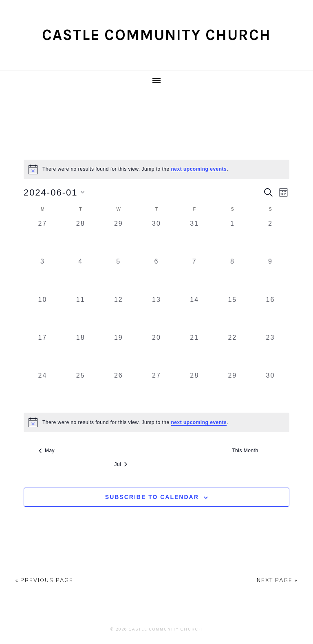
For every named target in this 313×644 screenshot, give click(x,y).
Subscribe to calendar (152, 497)
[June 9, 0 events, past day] (270, 276)
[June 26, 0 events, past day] (118, 390)
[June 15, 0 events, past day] (233, 314)
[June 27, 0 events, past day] (156, 390)
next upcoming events (199, 169)
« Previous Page (44, 580)
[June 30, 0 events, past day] (270, 390)
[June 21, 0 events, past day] (195, 352)
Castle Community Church (156, 35)
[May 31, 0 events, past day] (195, 238)
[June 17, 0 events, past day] (43, 352)
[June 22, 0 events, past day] (233, 352)
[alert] (156, 422)
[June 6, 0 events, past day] (156, 276)
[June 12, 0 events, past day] (118, 314)
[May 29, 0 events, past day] (118, 238)
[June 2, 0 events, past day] (270, 238)
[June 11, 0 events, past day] (80, 314)
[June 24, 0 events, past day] (43, 390)
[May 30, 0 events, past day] (156, 238)
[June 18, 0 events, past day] (80, 352)
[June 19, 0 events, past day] (118, 352)
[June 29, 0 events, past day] (233, 390)
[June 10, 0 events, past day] (43, 314)
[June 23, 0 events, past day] (270, 352)
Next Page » (277, 580)
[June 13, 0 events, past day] (156, 314)
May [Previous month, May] (47, 451)
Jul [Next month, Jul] (121, 464)
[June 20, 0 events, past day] (156, 352)
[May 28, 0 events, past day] (80, 238)
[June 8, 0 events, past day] (233, 276)
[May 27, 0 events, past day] (43, 238)
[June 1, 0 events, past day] (233, 238)
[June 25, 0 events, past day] (80, 390)
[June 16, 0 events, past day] (270, 314)
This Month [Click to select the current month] (245, 451)
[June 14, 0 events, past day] (195, 314)
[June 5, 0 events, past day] (118, 276)
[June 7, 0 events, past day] (195, 276)
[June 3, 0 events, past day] (43, 276)
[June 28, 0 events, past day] (195, 390)
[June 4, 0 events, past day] (80, 276)
